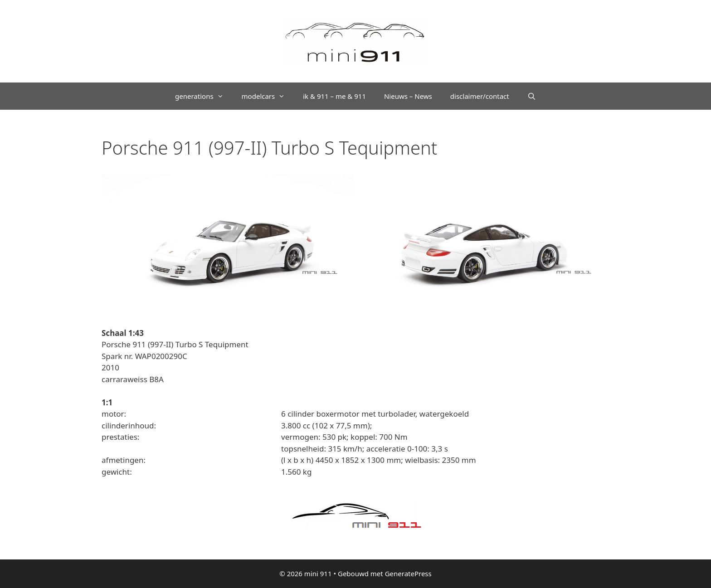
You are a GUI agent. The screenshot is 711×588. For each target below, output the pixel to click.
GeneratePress (408, 573)
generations (204, 96)
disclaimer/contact (480, 96)
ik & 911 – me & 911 (334, 96)
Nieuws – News (408, 96)
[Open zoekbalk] (532, 96)
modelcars (268, 96)
